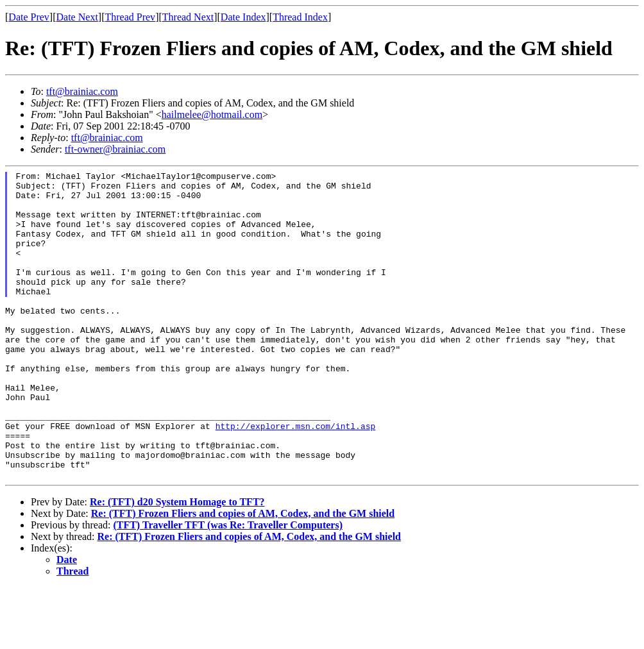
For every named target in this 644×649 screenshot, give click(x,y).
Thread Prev (130, 17)
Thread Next (188, 17)
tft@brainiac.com (82, 91)
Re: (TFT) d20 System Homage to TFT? (177, 563)
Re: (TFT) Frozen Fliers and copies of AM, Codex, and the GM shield (243, 575)
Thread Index (300, 17)
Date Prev (29, 17)
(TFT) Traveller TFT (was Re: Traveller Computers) (228, 586)
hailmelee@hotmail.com (212, 114)
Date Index (243, 17)
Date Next (77, 17)
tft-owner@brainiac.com (115, 149)
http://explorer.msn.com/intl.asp (296, 478)
